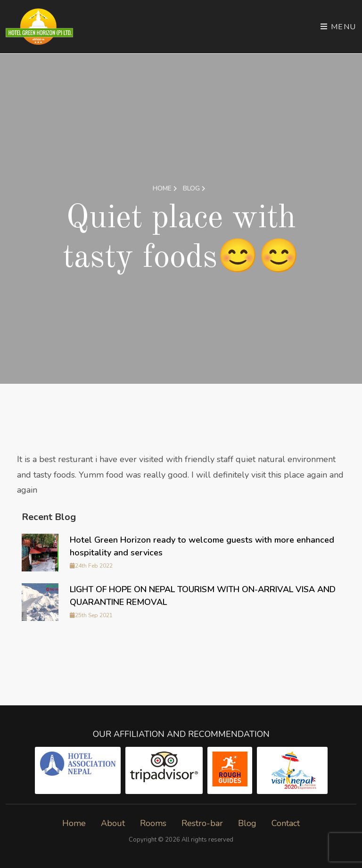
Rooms (153, 823)
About (113, 823)
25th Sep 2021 (91, 615)
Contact (286, 823)
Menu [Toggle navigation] (338, 27)
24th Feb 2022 (91, 566)
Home (165, 188)
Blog (194, 188)
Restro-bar (202, 823)
